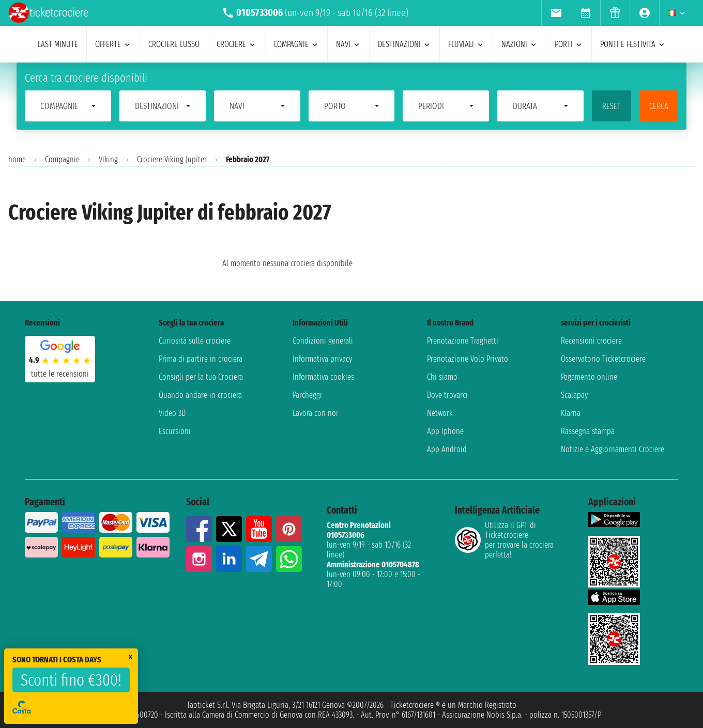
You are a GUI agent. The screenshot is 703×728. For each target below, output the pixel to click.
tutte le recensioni (60, 374)
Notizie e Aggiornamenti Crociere (613, 449)
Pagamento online (589, 377)
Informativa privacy (322, 359)
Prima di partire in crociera (201, 359)
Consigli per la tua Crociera (201, 377)
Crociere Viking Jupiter (172, 159)
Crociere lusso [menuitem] (174, 44)
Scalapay (574, 395)
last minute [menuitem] (58, 44)
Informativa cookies (323, 377)
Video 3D (172, 413)
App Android (447, 449)
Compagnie (62, 159)
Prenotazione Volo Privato (468, 359)
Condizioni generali (323, 341)
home (17, 159)
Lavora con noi (315, 413)
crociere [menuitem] (236, 44)
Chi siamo (442, 377)
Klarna (571, 413)
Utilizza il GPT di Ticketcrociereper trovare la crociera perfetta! (504, 540)
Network (440, 413)
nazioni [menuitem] (519, 44)
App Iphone (445, 431)
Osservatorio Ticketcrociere (603, 359)
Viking (108, 159)
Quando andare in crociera (200, 395)
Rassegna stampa (588, 431)
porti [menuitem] (569, 44)
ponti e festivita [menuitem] (633, 44)
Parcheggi (307, 395)
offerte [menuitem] (113, 44)
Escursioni (175, 431)
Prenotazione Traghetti (463, 341)
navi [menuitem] (348, 44)
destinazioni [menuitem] (404, 44)
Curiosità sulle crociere (195, 341)
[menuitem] (556, 13)
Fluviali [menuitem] (466, 44)
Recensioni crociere (591, 341)
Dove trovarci (447, 395)
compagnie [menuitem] (296, 44)
